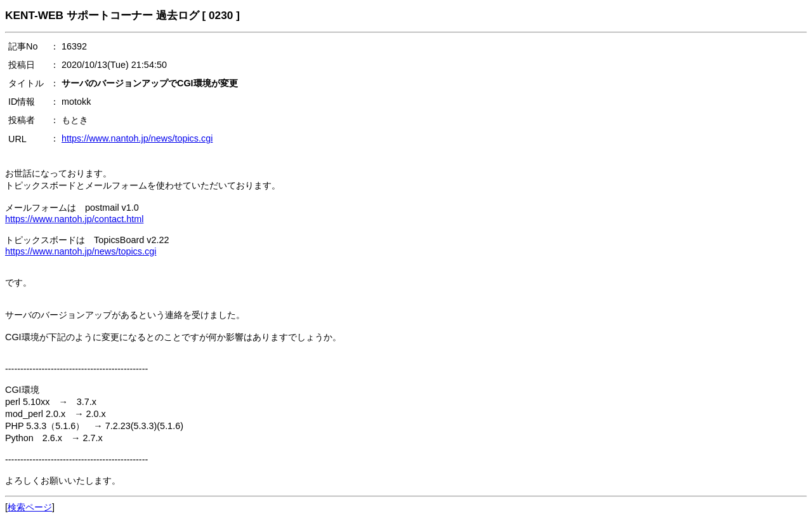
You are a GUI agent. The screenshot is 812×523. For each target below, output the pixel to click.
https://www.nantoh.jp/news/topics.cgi (137, 138)
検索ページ (30, 507)
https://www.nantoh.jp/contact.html (74, 219)
